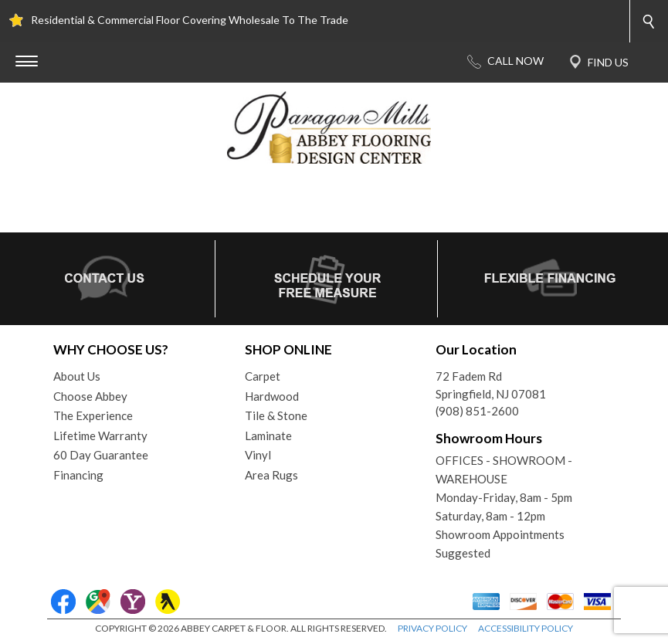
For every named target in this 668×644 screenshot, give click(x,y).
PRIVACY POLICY (432, 628)
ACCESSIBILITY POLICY (526, 628)
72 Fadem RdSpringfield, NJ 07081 (491, 385)
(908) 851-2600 (477, 411)
